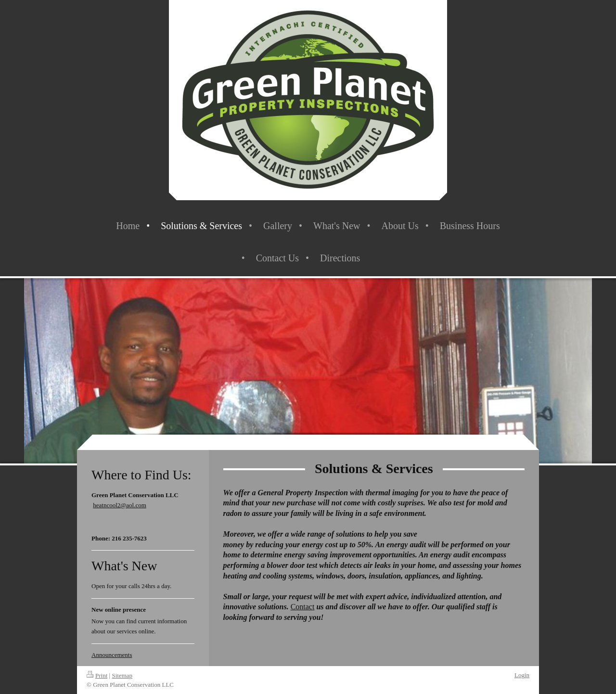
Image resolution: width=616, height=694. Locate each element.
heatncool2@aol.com (120, 505)
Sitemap (122, 675)
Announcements (112, 655)
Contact (303, 607)
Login (522, 675)
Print (97, 675)
